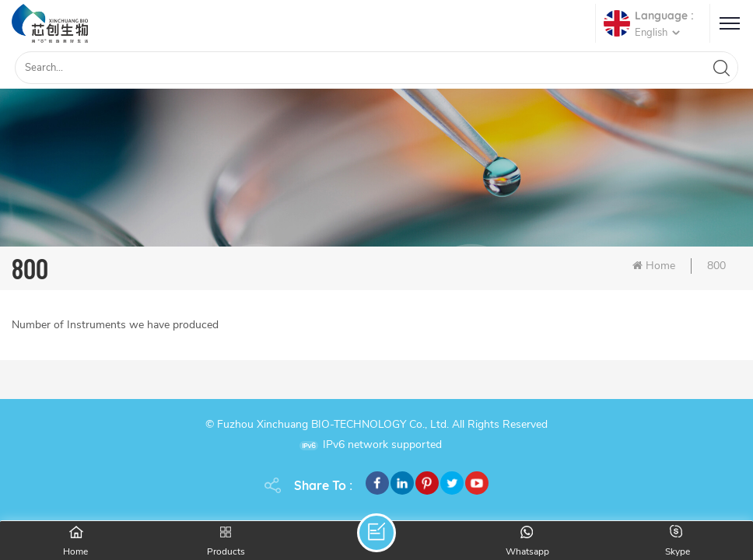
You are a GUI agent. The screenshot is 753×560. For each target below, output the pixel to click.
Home (654, 266)
